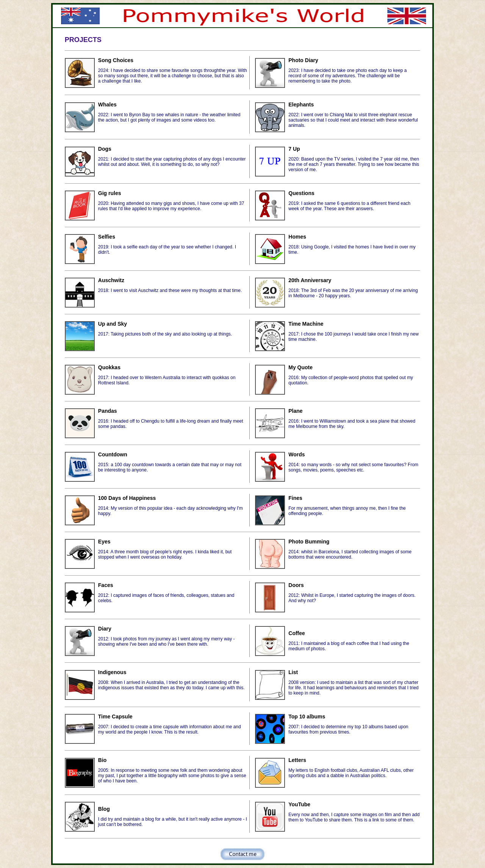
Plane (295, 411)
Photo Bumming (309, 542)
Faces (106, 585)
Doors (296, 585)
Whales (107, 105)
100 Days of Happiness (127, 498)
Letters (297, 760)
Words (296, 454)
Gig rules (110, 193)
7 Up (294, 149)
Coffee (297, 633)
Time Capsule (115, 717)
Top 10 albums (307, 717)
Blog (104, 809)
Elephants (301, 105)
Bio (102, 760)
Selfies (107, 237)
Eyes (104, 542)
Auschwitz (111, 280)
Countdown (113, 454)
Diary (105, 629)
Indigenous (112, 672)
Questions (301, 193)
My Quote (300, 367)
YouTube (299, 804)
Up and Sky (113, 324)
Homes (297, 237)
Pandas (108, 411)
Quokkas (109, 367)
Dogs (105, 149)
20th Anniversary (310, 280)
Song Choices (116, 60)
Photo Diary (303, 60)
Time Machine (306, 324)
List (293, 672)
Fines (295, 498)
